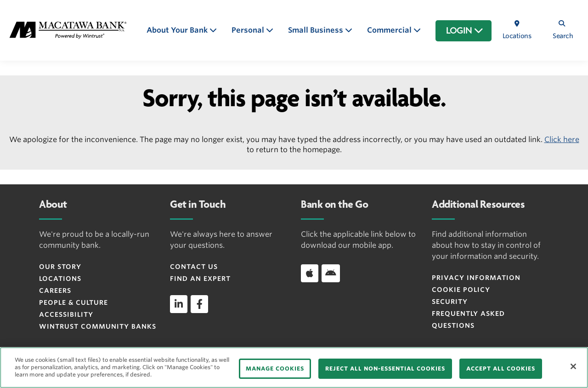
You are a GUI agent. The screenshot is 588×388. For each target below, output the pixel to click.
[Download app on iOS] (310, 273)
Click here (562, 140)
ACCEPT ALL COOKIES (501, 368)
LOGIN (465, 31)
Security (450, 302)
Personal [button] (249, 30)
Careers (55, 291)
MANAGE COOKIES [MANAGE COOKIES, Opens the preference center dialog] (275, 368)
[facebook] (199, 304)
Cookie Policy (461, 290)
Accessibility (66, 314)
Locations (60, 279)
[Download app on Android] (331, 273)
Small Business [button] (317, 30)
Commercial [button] (390, 30)
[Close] (573, 366)
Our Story (60, 267)
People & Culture (73, 302)
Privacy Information (476, 278)
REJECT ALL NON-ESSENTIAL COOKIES (385, 368)
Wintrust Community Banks (98, 326)
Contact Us (194, 267)
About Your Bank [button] (178, 30)
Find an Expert (200, 279)
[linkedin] (179, 304)
